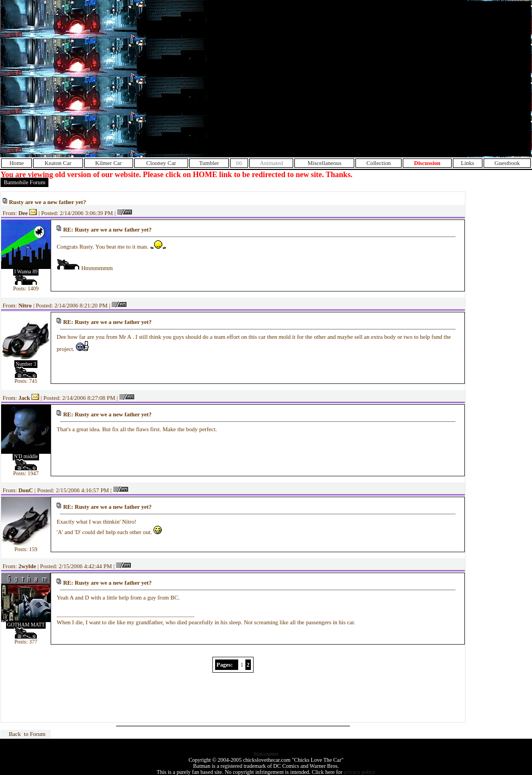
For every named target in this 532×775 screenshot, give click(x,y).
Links (468, 163)
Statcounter (266, 754)
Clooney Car (161, 163)
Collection (379, 163)
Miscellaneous (325, 163)
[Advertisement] (406, 79)
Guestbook (507, 163)
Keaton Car (58, 163)
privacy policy (360, 772)
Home (17, 163)
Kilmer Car (108, 163)
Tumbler (209, 163)
